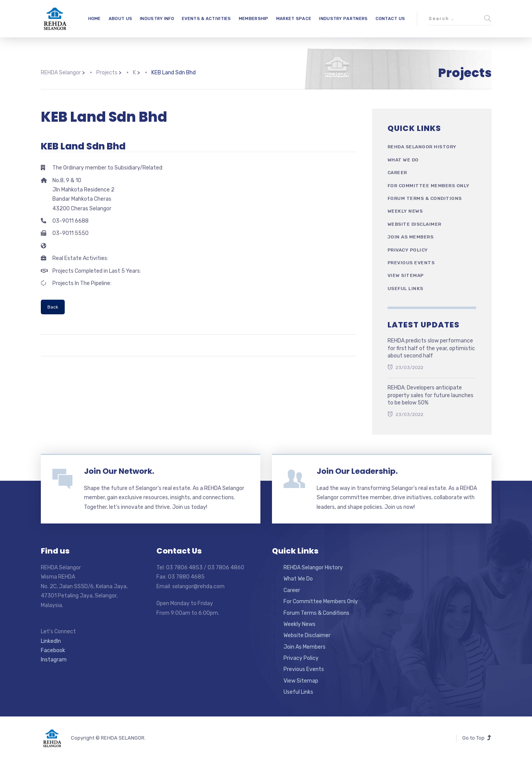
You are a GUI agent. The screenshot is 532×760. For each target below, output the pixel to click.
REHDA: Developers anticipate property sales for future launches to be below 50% (430, 395)
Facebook (53, 650)
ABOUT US (120, 19)
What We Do (403, 160)
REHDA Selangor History (422, 147)
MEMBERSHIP (254, 19)
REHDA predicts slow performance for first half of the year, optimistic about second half (431, 348)
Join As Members (411, 237)
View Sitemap (406, 275)
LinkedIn (51, 641)
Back (53, 307)
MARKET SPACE (294, 19)
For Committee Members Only (429, 186)
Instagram (54, 660)
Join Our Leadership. (357, 471)
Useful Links (405, 289)
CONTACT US (390, 19)
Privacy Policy (408, 250)
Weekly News (405, 211)
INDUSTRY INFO (157, 19)
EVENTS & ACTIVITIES (206, 19)
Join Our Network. (119, 471)
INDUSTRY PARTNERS (343, 19)
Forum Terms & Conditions (425, 198)
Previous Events (411, 263)
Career (397, 173)
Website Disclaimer (415, 224)
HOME (95, 19)
